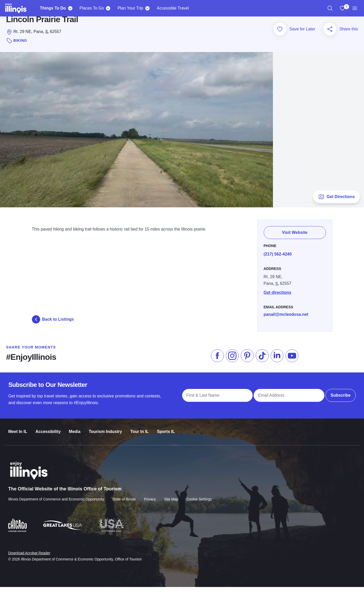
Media (75, 436)
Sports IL (166, 436)
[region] (330, 8)
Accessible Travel (173, 8)
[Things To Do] (70, 8)
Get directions (278, 299)
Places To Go (92, 8)
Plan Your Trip (130, 8)
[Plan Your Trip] (148, 8)
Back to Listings (53, 328)
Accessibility (48, 436)
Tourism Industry (105, 436)
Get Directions (336, 206)
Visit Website (295, 239)
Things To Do (53, 8)
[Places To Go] (108, 8)
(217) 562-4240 (278, 260)
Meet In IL (18, 436)
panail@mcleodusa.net (286, 321)
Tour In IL (139, 436)
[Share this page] (330, 39)
